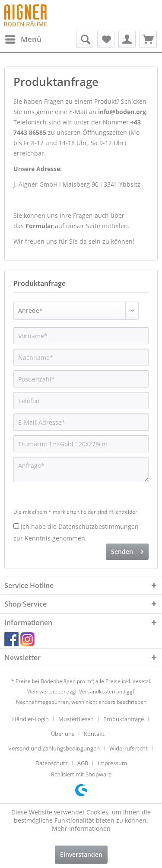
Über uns (63, 734)
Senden (127, 550)
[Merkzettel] (106, 39)
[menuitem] (23, 39)
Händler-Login (30, 719)
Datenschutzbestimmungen (98, 526)
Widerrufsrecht (129, 748)
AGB (83, 763)
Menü (23, 38)
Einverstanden (81, 854)
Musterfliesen (76, 719)
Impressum (112, 763)
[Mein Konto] (127, 39)
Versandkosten (97, 692)
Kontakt (94, 734)
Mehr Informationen (81, 828)
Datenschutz (52, 763)
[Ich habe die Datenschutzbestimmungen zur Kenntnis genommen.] (16, 526)
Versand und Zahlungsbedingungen (54, 748)
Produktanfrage (124, 719)
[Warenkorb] (148, 39)
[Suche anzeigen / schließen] (85, 39)
